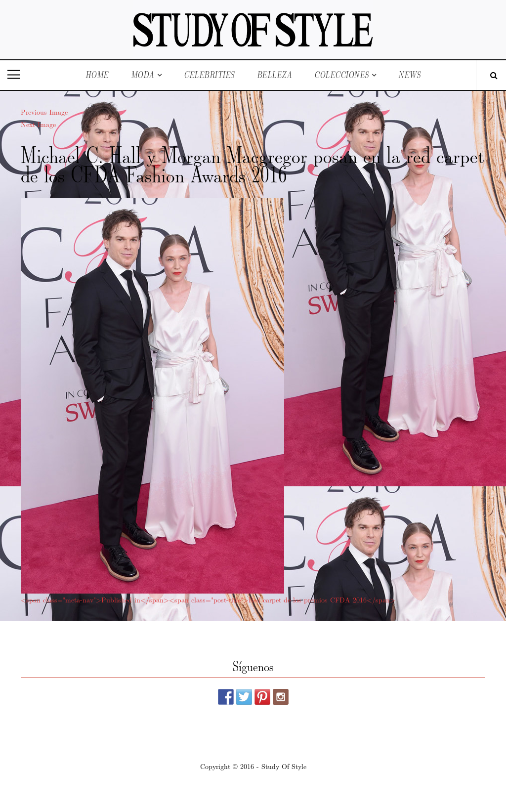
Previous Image (44, 112)
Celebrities (209, 75)
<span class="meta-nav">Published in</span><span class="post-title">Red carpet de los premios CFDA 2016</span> (208, 599)
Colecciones (342, 75)
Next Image (38, 124)
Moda (143, 75)
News (409, 75)
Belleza (275, 75)
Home (97, 75)
